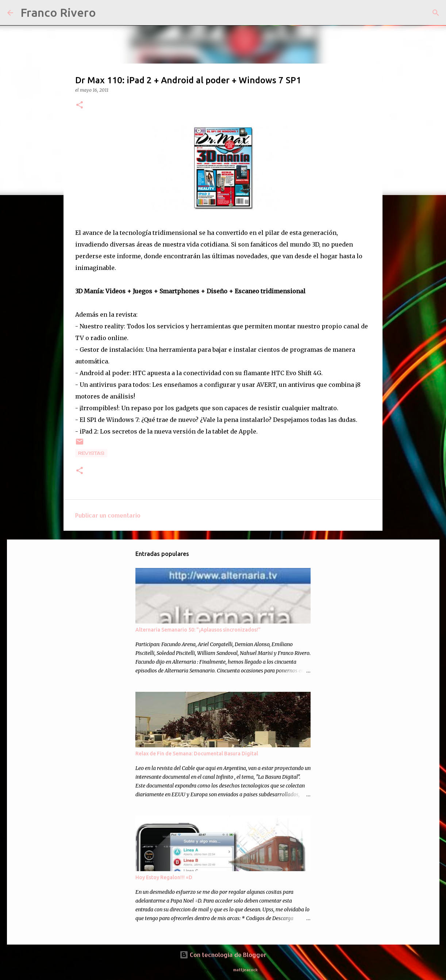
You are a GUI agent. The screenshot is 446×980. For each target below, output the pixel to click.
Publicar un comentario (108, 515)
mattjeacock (245, 970)
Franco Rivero (58, 12)
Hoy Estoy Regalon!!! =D (164, 877)
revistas (91, 453)
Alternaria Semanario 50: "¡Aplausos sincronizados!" (198, 630)
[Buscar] (106, 13)
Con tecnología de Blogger (223, 955)
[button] (80, 105)
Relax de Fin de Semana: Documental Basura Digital (197, 754)
